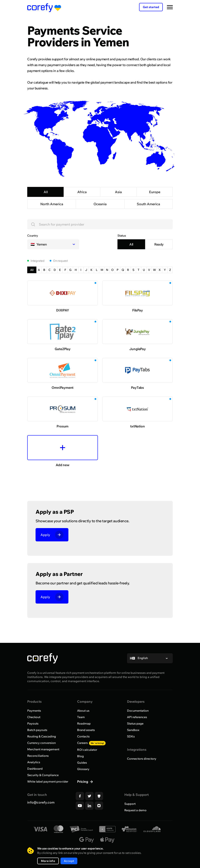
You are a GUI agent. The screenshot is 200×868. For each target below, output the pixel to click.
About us (83, 711)
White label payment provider (48, 782)
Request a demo (135, 810)
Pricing (83, 782)
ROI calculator (87, 750)
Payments (34, 711)
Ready (159, 244)
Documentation (138, 711)
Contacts (83, 736)
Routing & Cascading (42, 736)
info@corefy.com (41, 802)
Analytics (34, 762)
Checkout (34, 717)
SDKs (131, 736)
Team (81, 717)
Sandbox (133, 730)
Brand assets (86, 730)
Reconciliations (38, 756)
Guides (82, 763)
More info (48, 861)
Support (130, 804)
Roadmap (84, 724)
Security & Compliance (43, 775)
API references (137, 717)
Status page (135, 724)
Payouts (33, 724)
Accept (69, 861)
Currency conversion (41, 743)
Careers (91, 743)
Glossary (83, 769)
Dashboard (35, 769)
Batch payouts (37, 730)
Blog (80, 756)
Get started (151, 7)
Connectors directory (142, 759)
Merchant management (43, 749)
